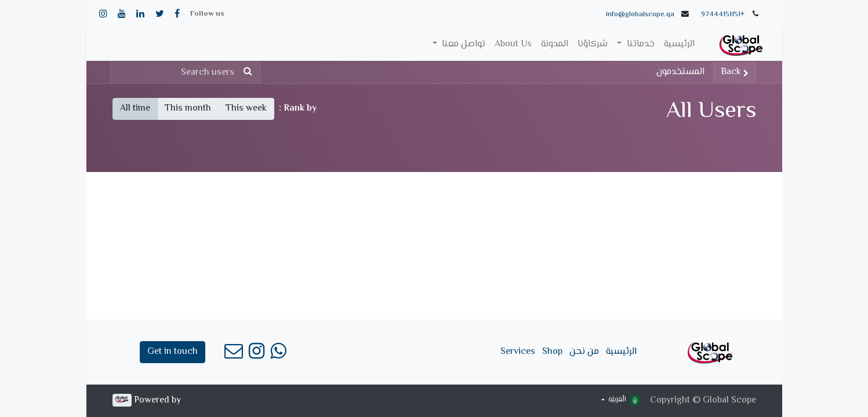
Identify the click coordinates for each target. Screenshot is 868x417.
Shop (552, 352)
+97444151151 (723, 14)
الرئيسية (621, 352)
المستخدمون (680, 72)
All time (135, 109)
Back (735, 72)
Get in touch (172, 352)
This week (246, 109)
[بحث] (250, 72)
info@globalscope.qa (640, 14)
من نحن (584, 352)
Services (518, 352)
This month (188, 109)
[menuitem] (679, 45)
